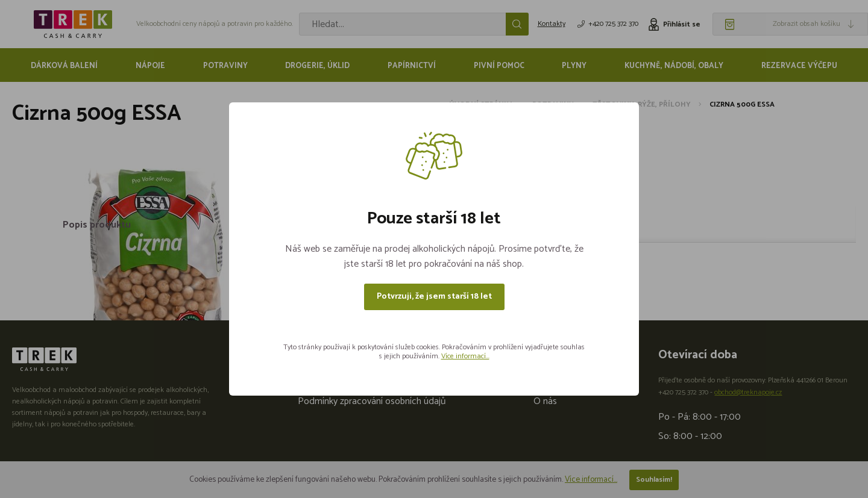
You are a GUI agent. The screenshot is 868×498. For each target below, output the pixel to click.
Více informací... (465, 356)
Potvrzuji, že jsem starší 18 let (434, 297)
